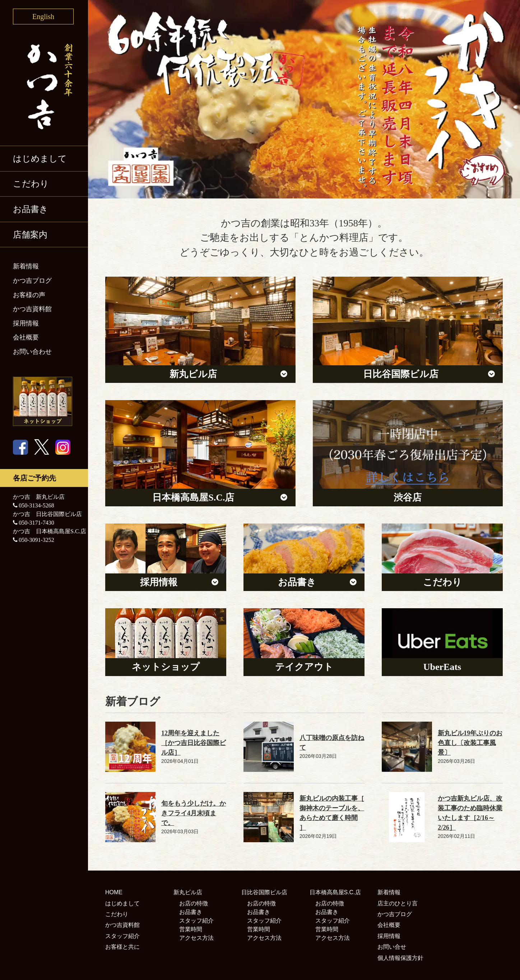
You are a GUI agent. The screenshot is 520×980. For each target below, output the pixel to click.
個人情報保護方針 (400, 958)
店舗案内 (30, 235)
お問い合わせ (32, 352)
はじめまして (40, 159)
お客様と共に (122, 947)
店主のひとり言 (398, 903)
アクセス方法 (196, 938)
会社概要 (26, 337)
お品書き (31, 209)
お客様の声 (29, 295)
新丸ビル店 (188, 892)
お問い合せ (392, 947)
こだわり (31, 184)
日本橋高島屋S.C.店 (335, 892)
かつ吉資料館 (32, 309)
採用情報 (26, 323)
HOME (114, 892)
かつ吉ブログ (32, 281)
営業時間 (191, 929)
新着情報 (26, 266)
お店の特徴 (194, 903)
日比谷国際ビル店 (264, 892)
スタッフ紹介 (122, 936)
